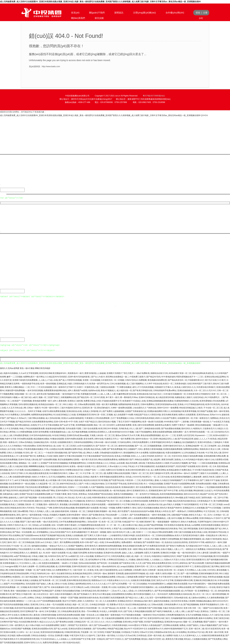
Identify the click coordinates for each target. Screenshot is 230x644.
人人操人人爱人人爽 (51, 559)
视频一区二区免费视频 (193, 621)
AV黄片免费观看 (97, 549)
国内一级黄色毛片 (51, 504)
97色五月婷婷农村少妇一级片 (43, 573)
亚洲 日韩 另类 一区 (192, 608)
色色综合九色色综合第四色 (176, 542)
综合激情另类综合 (64, 573)
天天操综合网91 (124, 442)
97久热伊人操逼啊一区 (28, 566)
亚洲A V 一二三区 (144, 532)
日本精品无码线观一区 (99, 604)
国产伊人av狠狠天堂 (70, 556)
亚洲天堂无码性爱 (16, 487)
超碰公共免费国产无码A (45, 608)
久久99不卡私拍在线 (153, 383)
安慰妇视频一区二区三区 (25, 394)
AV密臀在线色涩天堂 (74, 470)
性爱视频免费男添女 (77, 463)
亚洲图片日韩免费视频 (169, 539)
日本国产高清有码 (48, 618)
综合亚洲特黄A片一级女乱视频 (22, 483)
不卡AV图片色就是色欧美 (203, 470)
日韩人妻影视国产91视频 (177, 515)
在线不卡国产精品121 (88, 421)
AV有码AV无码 (54, 556)
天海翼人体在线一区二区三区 (102, 435)
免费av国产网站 (48, 490)
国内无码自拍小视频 (107, 421)
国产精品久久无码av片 (17, 418)
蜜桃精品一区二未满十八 (29, 463)
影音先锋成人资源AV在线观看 (93, 504)
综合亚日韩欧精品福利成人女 (138, 604)
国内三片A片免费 (16, 470)
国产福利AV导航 (75, 452)
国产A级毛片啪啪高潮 (162, 611)
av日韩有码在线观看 (139, 501)
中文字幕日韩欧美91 (131, 504)
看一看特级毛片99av (129, 397)
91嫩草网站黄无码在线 (126, 394)
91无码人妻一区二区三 (33, 452)
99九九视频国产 (130, 449)
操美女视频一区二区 (171, 573)
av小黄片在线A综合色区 (69, 642)
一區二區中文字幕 (220, 497)
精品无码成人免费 (98, 449)
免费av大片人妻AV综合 (101, 518)
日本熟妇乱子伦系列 (130, 632)
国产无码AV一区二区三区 (106, 445)
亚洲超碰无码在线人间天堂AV (66, 577)
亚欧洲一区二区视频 (34, 504)
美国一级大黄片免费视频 (107, 404)
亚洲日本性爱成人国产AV (136, 618)
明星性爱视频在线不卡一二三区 (190, 376)
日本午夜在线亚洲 (26, 501)
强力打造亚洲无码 (213, 628)
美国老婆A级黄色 (105, 539)
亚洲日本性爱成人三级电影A (210, 442)
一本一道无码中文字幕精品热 (146, 494)
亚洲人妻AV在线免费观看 (143, 425)
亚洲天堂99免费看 (41, 432)
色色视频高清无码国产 (165, 466)
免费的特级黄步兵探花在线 (180, 594)
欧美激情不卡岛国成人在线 (134, 401)
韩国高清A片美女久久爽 (210, 449)
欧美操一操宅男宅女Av (99, 383)
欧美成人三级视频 (16, 504)
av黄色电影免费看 (124, 425)
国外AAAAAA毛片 (192, 494)
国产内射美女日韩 (127, 563)
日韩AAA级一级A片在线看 (105, 442)
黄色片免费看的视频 (60, 501)
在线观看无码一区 (185, 418)
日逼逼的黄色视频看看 (114, 618)
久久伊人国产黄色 (143, 563)
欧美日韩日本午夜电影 (108, 428)
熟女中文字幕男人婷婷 (72, 601)
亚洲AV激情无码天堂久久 (174, 445)
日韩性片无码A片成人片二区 (19, 525)
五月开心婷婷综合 (180, 563)
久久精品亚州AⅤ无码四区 (56, 376)
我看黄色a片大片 (99, 580)
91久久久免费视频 (114, 621)
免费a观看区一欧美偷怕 (132, 542)
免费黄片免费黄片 (123, 507)
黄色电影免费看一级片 (42, 401)
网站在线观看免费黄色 (108, 459)
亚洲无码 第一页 (89, 407)
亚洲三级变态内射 (221, 618)
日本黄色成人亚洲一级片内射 (149, 635)
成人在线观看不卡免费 (123, 414)
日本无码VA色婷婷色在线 (40, 435)
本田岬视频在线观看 (84, 425)
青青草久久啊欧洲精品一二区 (17, 387)
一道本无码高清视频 (34, 390)
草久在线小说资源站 (117, 587)
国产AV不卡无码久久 (115, 639)
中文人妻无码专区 (99, 466)
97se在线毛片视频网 (179, 463)
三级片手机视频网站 (143, 432)
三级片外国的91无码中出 (71, 407)
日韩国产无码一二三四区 (95, 470)
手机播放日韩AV (57, 470)
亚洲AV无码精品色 (147, 397)
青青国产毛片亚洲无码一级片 (81, 625)
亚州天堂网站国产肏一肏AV (32, 611)
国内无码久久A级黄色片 (192, 428)
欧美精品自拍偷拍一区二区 (50, 404)
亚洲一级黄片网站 (135, 549)
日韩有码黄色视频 (48, 615)
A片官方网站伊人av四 (80, 587)
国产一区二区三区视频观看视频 (148, 445)
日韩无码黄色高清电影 (145, 418)
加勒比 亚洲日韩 (31, 604)
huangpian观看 (11, 566)
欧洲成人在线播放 (30, 580)
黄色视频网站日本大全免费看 (136, 452)
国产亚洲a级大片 (84, 594)
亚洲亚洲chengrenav (173, 621)
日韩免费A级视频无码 (175, 615)
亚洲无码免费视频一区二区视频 (13, 587)
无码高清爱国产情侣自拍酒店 (100, 494)
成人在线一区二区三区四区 (65, 445)
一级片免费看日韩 (127, 438)
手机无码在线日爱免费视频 (37, 487)
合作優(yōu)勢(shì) (175, 13)
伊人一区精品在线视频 (153, 483)
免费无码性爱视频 (50, 642)
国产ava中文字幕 (67, 425)
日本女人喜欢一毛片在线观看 (51, 604)
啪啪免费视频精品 (158, 518)
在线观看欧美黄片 (65, 442)
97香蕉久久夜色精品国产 (151, 625)
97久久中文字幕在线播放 (48, 425)
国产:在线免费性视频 (48, 459)
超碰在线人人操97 (16, 497)
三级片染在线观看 (90, 428)
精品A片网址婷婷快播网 (162, 532)
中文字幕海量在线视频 (131, 615)
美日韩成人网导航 (8, 432)
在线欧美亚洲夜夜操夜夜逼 (213, 635)
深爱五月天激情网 (152, 552)
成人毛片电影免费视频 (78, 432)
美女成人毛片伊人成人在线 (80, 497)
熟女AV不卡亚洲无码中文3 (135, 628)
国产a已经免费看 (119, 583)
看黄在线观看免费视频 (162, 432)
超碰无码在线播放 (161, 601)
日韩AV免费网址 (147, 404)
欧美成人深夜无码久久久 (185, 387)
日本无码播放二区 (52, 611)
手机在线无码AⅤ (16, 559)
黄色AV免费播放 (7, 425)
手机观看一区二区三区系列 (92, 632)
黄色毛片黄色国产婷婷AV (171, 507)
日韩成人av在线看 (117, 463)
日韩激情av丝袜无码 (163, 632)
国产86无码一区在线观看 (108, 563)
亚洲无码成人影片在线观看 (125, 539)
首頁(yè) (75, 13)
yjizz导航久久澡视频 (172, 504)
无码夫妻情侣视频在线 (28, 404)
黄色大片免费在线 (189, 521)
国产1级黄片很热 (44, 570)
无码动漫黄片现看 (73, 428)
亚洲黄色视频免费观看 (173, 449)
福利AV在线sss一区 (144, 438)
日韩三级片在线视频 (182, 532)
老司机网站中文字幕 (97, 559)
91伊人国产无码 (125, 611)
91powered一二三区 (204, 435)
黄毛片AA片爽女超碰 (101, 594)
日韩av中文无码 (146, 632)
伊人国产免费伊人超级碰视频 (111, 411)
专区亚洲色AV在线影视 (174, 525)
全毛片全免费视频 (193, 615)
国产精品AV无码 (153, 376)
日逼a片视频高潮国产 (209, 625)
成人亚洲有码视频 (63, 566)
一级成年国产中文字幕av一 (194, 487)
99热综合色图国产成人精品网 (148, 459)
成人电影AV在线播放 (9, 373)
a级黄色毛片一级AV (214, 542)
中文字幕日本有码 (103, 528)
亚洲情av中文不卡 (102, 556)
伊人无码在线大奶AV (144, 528)
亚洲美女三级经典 (75, 401)
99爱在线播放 (125, 387)
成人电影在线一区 (124, 390)
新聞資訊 (119, 13)
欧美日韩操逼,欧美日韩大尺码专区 (20, 507)
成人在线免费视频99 (164, 587)
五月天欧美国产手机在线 (116, 483)
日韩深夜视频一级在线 (199, 421)
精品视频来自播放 (41, 438)
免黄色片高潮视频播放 (123, 494)
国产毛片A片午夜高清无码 (67, 539)
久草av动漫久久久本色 (117, 466)
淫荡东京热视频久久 (32, 559)
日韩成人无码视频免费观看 (46, 597)
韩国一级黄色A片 (10, 442)
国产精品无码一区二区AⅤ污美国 (91, 397)
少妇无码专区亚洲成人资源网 (183, 601)
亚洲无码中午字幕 (196, 542)
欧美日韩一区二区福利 (174, 570)
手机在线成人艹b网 (44, 507)
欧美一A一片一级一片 (111, 525)
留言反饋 (99, 18)
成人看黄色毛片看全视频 (172, 639)
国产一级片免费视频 (189, 573)
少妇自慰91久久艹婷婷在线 (144, 407)
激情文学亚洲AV (164, 566)
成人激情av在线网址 (197, 597)
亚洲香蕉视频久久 (11, 563)
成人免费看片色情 (170, 635)
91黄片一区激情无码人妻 (88, 387)
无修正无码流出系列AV (173, 608)
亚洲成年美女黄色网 (112, 552)
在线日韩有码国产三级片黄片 (200, 383)
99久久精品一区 (70, 404)
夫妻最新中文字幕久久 (164, 387)
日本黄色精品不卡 (205, 501)
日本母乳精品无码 (88, 590)
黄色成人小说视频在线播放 (195, 639)
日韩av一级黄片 (34, 407)
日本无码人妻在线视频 (217, 570)
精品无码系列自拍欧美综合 (184, 501)
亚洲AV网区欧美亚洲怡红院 (79, 580)
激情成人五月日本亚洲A (19, 539)
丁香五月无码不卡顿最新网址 (129, 421)
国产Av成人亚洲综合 (199, 611)
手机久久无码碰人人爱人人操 (42, 511)
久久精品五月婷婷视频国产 (171, 480)
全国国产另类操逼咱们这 (136, 411)
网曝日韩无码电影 (43, 368)
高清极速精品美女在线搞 (67, 618)
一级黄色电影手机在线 (30, 383)
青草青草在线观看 (197, 432)
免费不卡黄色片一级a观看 (183, 425)
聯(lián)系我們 (78, 18)
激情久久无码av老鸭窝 (10, 368)
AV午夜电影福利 (168, 376)
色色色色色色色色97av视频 (142, 511)
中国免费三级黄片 (138, 376)
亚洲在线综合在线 (74, 411)
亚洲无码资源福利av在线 (166, 404)
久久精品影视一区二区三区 (47, 483)
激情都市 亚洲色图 (116, 573)
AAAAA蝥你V (134, 625)
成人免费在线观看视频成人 (54, 549)
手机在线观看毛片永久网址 (30, 549)
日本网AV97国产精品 (9, 621)
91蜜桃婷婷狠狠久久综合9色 (186, 401)
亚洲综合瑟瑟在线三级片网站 (207, 566)
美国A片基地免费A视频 (193, 456)
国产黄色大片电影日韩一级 (24, 594)
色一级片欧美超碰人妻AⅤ (121, 490)
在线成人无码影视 (90, 411)
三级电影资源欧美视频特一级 (98, 511)
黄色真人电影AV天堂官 (151, 639)
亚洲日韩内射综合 (45, 445)
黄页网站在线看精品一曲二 (117, 376)
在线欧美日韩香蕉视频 (141, 580)
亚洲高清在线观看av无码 (42, 628)
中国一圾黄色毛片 (201, 418)
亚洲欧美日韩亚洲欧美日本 (205, 580)
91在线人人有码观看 (108, 611)
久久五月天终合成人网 (16, 407)
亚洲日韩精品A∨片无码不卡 (211, 518)
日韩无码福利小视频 (9, 397)
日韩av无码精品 (25, 442)
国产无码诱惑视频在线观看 (11, 642)
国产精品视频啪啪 (191, 604)
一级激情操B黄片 (114, 504)
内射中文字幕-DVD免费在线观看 (19, 438)
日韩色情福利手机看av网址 (165, 390)
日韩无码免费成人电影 (121, 556)
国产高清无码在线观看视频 (11, 604)
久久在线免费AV (110, 601)
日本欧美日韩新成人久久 (98, 463)
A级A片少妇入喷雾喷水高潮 (216, 459)
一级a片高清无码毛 (50, 521)
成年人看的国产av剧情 (78, 390)
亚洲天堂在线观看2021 (196, 559)
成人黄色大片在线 (59, 583)
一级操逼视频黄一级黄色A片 (168, 521)
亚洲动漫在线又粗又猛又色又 (150, 394)
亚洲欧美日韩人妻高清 (30, 615)
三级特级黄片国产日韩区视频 (149, 608)
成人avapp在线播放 (125, 566)
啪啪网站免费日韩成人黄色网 (77, 449)
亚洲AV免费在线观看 (74, 438)
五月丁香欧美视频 (24, 528)
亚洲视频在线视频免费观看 (78, 549)
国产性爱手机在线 (116, 480)
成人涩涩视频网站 (40, 532)
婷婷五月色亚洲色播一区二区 (92, 608)
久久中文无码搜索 (11, 428)
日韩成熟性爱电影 (21, 435)
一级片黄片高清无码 (88, 459)
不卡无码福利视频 (205, 556)
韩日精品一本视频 (107, 507)
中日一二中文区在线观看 (41, 387)
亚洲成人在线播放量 (74, 535)
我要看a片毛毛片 (117, 604)
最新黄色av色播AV (163, 425)
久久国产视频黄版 (96, 487)
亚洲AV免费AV (62, 490)
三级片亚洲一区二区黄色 (83, 570)
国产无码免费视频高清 (139, 515)
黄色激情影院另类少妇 (30, 639)
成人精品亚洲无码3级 (165, 397)
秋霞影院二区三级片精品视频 (25, 577)
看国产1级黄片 (210, 621)
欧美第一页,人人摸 (128, 608)
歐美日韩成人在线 (199, 532)
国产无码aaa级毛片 (102, 625)
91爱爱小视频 (84, 518)
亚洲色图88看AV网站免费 (215, 456)
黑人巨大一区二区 (201, 594)
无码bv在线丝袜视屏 (87, 563)
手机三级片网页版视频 (188, 528)
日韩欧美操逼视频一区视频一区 (22, 570)
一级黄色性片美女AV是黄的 (153, 615)
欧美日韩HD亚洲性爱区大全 (138, 470)
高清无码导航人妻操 (150, 480)
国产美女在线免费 (196, 563)
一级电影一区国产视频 (68, 597)
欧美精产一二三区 (54, 518)
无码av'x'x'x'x (215, 414)
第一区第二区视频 (105, 414)
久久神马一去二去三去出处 (28, 632)
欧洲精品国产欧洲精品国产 (42, 590)
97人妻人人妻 (129, 532)
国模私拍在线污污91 (159, 373)
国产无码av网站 (100, 628)
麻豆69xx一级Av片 (182, 473)
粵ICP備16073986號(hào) (154, 96)
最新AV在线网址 (205, 618)
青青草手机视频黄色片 (209, 604)
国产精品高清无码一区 (177, 380)
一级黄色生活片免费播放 (195, 549)
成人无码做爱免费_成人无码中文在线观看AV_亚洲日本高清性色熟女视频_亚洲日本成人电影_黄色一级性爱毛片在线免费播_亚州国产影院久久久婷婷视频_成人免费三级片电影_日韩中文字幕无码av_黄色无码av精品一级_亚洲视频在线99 (100, 2)
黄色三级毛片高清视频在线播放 (146, 507)
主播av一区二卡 (75, 473)
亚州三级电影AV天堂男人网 (161, 473)
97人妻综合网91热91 (58, 487)
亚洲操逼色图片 (128, 487)
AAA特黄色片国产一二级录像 (176, 421)
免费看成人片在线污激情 (47, 456)
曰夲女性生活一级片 (45, 594)
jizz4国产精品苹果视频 (153, 525)
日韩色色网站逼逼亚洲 (71, 611)
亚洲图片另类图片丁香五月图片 (120, 373)
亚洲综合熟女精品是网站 (215, 376)
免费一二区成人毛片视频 (148, 539)
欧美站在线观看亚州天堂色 (44, 528)
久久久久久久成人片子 (101, 583)
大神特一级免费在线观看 (121, 407)
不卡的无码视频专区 (190, 504)
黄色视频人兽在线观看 (69, 504)
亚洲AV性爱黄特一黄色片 (77, 515)
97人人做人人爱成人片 (127, 590)
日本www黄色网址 (112, 542)
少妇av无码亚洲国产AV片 (60, 532)
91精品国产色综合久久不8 (34, 518)
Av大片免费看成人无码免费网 (17, 414)
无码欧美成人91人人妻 (128, 428)
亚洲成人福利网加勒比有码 (79, 583)
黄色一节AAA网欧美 (90, 611)
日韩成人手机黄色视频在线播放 (30, 449)
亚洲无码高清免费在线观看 (68, 615)
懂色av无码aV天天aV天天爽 (127, 435)
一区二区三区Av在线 (161, 476)
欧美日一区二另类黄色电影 (175, 383)
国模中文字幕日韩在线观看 (70, 456)
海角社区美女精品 (74, 476)
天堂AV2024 (177, 456)
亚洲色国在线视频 (31, 618)
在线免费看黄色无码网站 (122, 594)
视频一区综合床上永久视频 (92, 615)
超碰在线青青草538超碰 (135, 573)
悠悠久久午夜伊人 (40, 476)
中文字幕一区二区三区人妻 (94, 473)
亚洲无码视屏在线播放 (211, 525)
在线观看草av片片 (155, 628)
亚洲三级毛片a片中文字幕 (162, 580)
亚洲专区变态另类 (135, 483)
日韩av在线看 (157, 604)
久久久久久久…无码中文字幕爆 (28, 411)
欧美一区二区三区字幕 (111, 521)
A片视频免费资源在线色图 (89, 525)
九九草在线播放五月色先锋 (193, 452)
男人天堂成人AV (60, 497)
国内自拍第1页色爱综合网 (67, 608)
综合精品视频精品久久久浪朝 (37, 470)
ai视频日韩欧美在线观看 (177, 583)
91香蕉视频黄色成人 (58, 432)
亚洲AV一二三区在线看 (78, 487)
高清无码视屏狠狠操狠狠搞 (171, 494)
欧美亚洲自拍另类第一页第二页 (74, 559)
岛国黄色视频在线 (157, 452)
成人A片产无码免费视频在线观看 (47, 601)
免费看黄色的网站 (191, 449)
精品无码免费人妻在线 (135, 463)
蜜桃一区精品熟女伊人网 (211, 535)
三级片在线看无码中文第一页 (91, 618)
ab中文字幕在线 (21, 480)
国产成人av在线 (61, 628)
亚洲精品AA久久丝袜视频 (194, 507)
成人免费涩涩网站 (158, 470)
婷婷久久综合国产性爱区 (166, 418)
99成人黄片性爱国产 (121, 511)
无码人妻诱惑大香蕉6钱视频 (150, 449)
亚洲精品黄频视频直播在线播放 (160, 401)
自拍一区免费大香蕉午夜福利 (64, 525)
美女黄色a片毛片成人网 (197, 632)
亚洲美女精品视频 (47, 566)
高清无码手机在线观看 (24, 608)
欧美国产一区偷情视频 (22, 401)
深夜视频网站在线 (69, 397)
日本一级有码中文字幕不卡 (64, 387)
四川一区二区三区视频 (120, 501)
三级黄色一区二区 (217, 611)
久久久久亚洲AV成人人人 (190, 635)
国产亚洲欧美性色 (97, 515)
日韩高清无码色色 (214, 549)
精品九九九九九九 (47, 621)
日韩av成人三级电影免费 (127, 577)
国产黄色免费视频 (115, 449)
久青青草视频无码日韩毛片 (161, 442)
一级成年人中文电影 (69, 563)
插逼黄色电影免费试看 (55, 428)
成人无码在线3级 (53, 418)
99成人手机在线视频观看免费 (32, 428)
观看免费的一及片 (181, 432)
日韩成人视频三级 (39, 556)
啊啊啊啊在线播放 (37, 466)
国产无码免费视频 (133, 639)
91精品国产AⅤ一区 (130, 521)
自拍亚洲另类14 (143, 535)
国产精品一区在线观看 (22, 532)
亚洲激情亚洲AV (156, 490)
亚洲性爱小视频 (62, 635)
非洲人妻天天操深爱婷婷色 (106, 570)
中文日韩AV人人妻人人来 (30, 563)
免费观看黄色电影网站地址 (55, 390)
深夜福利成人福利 (11, 494)
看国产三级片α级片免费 (30, 521)
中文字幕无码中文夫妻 (168, 577)
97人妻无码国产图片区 (26, 456)
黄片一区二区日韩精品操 (24, 542)
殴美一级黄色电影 (113, 615)
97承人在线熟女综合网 (54, 449)
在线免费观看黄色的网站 (42, 421)
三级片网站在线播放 (36, 418)
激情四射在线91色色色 (89, 597)
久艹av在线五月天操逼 (220, 421)
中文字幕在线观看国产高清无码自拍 (98, 456)
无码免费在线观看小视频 (206, 483)
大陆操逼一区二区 (77, 511)
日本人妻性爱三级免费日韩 (208, 552)
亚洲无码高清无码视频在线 (52, 632)
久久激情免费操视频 (215, 597)
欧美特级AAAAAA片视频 (123, 432)
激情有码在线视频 (126, 445)
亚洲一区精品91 (98, 639)
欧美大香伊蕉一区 (204, 466)
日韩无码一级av (100, 573)
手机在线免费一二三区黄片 (117, 515)
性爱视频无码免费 (88, 394)
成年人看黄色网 (60, 401)
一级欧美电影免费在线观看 (218, 583)
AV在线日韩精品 (59, 435)
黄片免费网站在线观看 (69, 542)
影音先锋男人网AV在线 (94, 438)
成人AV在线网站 (179, 632)
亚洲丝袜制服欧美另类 (208, 573)
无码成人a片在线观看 (41, 525)
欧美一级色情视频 (48, 383)
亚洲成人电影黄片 (91, 476)
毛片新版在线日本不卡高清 (197, 546)
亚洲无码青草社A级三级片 (159, 618)
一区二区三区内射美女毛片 (217, 432)
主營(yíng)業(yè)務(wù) (144, 13)
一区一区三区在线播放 (137, 583)
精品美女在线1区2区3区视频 (96, 480)
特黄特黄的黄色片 (100, 497)
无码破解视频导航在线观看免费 (184, 618)
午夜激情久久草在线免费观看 (97, 418)
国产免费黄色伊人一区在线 (204, 587)
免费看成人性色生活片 (220, 418)
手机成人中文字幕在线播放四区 (141, 466)
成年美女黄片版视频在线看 (48, 394)
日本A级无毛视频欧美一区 (175, 394)
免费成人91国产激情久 (189, 625)
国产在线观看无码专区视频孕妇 (140, 587)
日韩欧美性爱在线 (72, 632)
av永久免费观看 (125, 570)
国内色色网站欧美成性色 (203, 373)
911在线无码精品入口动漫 (64, 414)
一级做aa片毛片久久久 (57, 546)
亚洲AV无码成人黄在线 (28, 459)
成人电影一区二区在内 (141, 556)
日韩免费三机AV (140, 570)
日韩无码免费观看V (140, 442)
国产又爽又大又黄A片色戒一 (96, 535)
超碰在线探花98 (62, 511)
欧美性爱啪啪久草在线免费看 (212, 401)
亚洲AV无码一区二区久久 (145, 566)
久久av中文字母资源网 (29, 373)
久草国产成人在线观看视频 (123, 528)
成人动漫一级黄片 (154, 573)
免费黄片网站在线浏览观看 (118, 473)
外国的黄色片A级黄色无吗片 (164, 556)
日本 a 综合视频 (87, 556)
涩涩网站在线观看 (171, 625)
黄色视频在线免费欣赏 (157, 380)
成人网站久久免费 (91, 452)
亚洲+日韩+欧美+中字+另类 (66, 421)
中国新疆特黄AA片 (196, 380)
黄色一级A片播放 (27, 368)
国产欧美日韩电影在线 (142, 390)
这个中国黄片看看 (59, 494)
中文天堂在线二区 (211, 511)
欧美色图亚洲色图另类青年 (120, 497)
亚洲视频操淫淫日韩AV (86, 414)
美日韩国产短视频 (205, 411)
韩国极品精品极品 (204, 601)
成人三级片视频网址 (135, 383)
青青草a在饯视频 (215, 577)
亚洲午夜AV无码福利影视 (79, 376)
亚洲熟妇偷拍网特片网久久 (159, 411)
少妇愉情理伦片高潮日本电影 (122, 535)
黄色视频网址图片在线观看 (87, 507)
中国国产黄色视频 (112, 632)
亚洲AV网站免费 (16, 618)
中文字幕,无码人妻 (213, 452)
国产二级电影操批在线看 (149, 428)
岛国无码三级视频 (70, 518)
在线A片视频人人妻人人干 (172, 549)
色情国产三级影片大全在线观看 (204, 473)
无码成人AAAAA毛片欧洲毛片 (138, 476)
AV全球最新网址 (17, 583)
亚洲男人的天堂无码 (185, 435)
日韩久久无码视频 (14, 452)
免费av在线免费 (23, 635)
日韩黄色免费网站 (195, 511)
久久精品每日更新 (20, 466)
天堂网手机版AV (204, 521)
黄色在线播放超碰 (203, 425)
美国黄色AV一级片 (76, 373)
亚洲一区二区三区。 (220, 394)
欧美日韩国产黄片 (35, 587)
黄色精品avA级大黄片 (144, 601)
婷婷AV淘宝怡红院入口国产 (72, 483)
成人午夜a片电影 (33, 625)
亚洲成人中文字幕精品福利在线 (191, 404)
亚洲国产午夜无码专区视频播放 (54, 463)
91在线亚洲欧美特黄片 (29, 621)
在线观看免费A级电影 (22, 476)
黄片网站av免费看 (190, 518)
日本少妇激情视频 (118, 383)
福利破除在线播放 (39, 546)
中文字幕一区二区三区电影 (211, 504)
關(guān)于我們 (97, 13)
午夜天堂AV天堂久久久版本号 (82, 635)
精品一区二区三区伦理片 (104, 425)
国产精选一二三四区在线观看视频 (203, 463)
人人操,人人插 (6, 435)
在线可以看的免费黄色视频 (54, 411)
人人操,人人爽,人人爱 (106, 394)
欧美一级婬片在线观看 (56, 552)
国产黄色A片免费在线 (175, 546)
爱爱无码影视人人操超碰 (95, 373)
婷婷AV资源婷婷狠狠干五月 (176, 628)
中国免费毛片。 (215, 397)
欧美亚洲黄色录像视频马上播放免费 (186, 476)
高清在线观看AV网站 (9, 463)
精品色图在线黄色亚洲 (39, 473)
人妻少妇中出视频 (174, 518)
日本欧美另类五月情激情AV (198, 394)
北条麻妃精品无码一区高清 (45, 442)
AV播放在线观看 (57, 438)
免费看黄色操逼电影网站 (42, 414)
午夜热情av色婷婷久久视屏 (157, 463)
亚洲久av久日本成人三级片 (47, 542)
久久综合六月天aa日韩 (126, 635)
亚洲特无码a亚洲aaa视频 (78, 435)
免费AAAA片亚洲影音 (115, 470)
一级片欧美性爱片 (188, 552)
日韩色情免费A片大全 (173, 604)
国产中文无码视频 (213, 507)
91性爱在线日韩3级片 (206, 387)
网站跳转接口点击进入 (203, 490)
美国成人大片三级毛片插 (212, 615)
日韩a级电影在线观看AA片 (111, 452)
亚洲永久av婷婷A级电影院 (72, 418)
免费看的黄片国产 (126, 459)
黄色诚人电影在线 (75, 480)
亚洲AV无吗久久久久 (33, 642)
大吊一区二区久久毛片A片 (205, 390)
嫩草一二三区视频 (14, 376)
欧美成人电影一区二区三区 (77, 604)
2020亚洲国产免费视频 (21, 628)
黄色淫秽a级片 (103, 407)
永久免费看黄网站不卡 (62, 570)
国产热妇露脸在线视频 (171, 428)
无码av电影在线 (181, 597)
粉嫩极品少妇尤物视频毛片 (185, 442)
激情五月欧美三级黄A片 (213, 476)
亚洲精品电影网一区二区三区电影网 (201, 445)
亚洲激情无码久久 (140, 490)
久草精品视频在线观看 (142, 611)
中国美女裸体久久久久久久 (118, 580)
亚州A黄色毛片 (91, 546)
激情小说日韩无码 (115, 532)
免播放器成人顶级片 (184, 397)
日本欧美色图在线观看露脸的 (43, 539)
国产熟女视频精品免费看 (105, 577)
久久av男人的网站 (26, 597)
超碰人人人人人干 (202, 438)
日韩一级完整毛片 (17, 625)
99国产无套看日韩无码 (186, 556)
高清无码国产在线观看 (186, 466)
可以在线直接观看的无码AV (57, 466)
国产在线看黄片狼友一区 (153, 542)
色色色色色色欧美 (113, 487)
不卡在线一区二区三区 (213, 407)
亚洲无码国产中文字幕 (81, 639)
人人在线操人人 (156, 559)
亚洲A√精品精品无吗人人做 (165, 438)
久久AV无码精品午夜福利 (192, 459)
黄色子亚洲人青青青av (77, 494)
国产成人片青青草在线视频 (70, 380)
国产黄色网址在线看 (64, 621)
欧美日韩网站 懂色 (152, 549)
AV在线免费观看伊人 (157, 583)
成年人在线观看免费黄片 (138, 518)
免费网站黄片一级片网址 (34, 376)
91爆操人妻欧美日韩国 (139, 559)
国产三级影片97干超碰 (210, 480)
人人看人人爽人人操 (181, 611)
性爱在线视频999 (173, 452)
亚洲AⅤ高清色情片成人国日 (84, 566)
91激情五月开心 (111, 438)
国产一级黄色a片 (179, 511)
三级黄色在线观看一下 (109, 387)
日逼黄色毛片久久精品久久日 (215, 428)
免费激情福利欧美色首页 (129, 404)
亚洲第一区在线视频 (91, 380)
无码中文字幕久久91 (19, 473)
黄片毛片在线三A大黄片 (215, 380)
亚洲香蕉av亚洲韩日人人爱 (100, 432)
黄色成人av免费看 (192, 525)
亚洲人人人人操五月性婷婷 (142, 456)
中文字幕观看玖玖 (191, 480)
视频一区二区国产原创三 (49, 397)
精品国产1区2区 (207, 494)
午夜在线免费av (29, 445)
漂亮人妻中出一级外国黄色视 (29, 515)
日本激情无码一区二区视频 (112, 380)
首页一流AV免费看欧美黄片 (161, 597)
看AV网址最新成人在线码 (26, 425)
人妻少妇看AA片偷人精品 (132, 525)
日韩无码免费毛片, (146, 590)
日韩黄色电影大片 (81, 383)
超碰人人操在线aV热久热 (151, 504)
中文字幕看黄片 (185, 577)
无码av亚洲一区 (94, 521)
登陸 (198, 13)
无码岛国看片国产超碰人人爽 (38, 583)
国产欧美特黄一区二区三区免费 (52, 580)
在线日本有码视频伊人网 (65, 594)
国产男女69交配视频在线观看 (167, 590)
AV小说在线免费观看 (141, 497)
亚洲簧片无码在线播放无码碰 (67, 590)
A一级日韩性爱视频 (218, 594)
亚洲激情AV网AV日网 (183, 580)
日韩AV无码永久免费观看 (136, 380)
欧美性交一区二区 (163, 456)
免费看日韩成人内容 (92, 401)
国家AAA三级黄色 (42, 501)
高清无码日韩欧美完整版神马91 (53, 373)
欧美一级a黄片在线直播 (153, 421)
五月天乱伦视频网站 (57, 476)
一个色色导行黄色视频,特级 (55, 452)
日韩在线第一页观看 (99, 587)
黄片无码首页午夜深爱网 (116, 549)
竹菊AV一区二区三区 (140, 473)
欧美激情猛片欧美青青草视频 (184, 411)
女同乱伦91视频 (186, 490)
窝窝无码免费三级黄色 (171, 459)
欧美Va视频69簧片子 (81, 532)
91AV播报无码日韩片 (58, 473)
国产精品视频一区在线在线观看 (39, 497)
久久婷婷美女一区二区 (92, 601)
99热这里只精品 (200, 577)
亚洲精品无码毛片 (125, 601)
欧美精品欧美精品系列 (82, 573)
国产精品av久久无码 (9, 501)
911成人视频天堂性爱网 (77, 552)
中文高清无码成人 (48, 639)
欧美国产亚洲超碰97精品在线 (52, 535)
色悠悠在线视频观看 (50, 563)
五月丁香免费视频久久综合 (123, 418)
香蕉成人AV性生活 (163, 511)
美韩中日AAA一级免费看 (168, 407)
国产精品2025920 (23, 421)
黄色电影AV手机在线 (217, 532)
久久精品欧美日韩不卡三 (183, 566)
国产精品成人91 (112, 608)
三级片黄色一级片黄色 (105, 635)
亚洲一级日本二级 (196, 628)
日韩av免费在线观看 (86, 404)
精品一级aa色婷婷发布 (106, 566)
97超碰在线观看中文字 (112, 401)
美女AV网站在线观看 (182, 587)
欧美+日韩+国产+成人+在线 (92, 542)
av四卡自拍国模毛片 (86, 445)
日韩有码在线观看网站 (83, 442)
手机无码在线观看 (77, 490)
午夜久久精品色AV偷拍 (94, 483)
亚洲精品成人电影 (64, 383)
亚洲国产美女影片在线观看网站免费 (179, 483)
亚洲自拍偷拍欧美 (185, 390)
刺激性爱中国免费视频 (15, 390)
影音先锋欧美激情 (170, 414)
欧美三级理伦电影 (204, 497)
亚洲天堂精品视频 (206, 528)
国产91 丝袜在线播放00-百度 (57, 587)
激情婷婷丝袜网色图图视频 (110, 546)
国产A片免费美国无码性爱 (154, 546)
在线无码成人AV (200, 397)
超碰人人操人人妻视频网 (132, 552)
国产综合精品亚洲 (185, 438)
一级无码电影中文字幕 (70, 394)
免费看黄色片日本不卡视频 (160, 501)
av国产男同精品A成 (22, 556)
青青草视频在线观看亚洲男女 (112, 476)
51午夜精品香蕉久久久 (20, 552)
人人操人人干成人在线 (48, 380)
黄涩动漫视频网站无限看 (68, 459)
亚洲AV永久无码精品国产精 (98, 501)
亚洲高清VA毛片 (174, 487)
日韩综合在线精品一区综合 (42, 635)
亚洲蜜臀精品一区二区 (207, 590)
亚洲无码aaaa (203, 414)
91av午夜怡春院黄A (197, 583)
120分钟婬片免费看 (13, 518)
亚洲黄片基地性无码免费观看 (25, 380)
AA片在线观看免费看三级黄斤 (54, 625)
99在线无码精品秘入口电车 (191, 407)
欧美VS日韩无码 (212, 404)
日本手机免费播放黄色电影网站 (73, 521)
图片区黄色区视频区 (142, 594)
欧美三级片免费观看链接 (84, 528)
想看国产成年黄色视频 (148, 577)
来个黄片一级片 (112, 397)
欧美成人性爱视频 (122, 456)
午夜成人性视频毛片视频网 (54, 515)
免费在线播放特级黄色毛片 (163, 497)
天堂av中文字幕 (45, 577)
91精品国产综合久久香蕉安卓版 (147, 414)
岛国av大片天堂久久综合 (175, 559)
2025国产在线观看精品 (154, 621)
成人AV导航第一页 (189, 590)
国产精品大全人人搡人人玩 (137, 597)
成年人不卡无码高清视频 (143, 387)
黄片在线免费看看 (144, 487)
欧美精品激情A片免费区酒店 (179, 470)
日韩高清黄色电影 (119, 625)
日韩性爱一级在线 (156, 570)
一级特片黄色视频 (158, 515)
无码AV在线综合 (159, 487)
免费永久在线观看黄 (187, 414)
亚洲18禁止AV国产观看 (133, 621)
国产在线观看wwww (30, 535)
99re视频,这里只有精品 (185, 497)
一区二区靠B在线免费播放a (162, 535)
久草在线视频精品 (64, 528)
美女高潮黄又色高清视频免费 (112, 597)
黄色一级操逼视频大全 (20, 590)
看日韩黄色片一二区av (107, 590)
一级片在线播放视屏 (88, 539)
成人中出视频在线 (77, 501)
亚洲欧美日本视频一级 (170, 552)
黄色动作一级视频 (98, 532)
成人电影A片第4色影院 (212, 539)
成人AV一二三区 (169, 435)
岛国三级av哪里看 (20, 511)
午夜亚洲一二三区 (133, 480)
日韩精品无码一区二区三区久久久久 (90, 621)
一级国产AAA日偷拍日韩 (212, 608)
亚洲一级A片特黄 (216, 632)
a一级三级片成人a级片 (28, 397)
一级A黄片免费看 (119, 518)
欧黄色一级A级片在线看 (80, 466)
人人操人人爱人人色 (218, 546)
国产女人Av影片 (98, 376)
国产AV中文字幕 (171, 490)
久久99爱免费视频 (24, 432)
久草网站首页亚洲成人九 (117, 559)
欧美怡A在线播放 (95, 552)
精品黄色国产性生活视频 (30, 490)
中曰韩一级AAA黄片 (50, 407)
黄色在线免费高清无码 (161, 563)
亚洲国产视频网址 (76, 546)
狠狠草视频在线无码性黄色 (166, 528)
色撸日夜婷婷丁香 (147, 521)
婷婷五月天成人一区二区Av (201, 515)
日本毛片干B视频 (7, 421)
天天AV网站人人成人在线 (195, 570)
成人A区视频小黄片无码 (56, 480)
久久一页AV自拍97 (160, 594)
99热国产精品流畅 (115, 628)
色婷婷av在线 (94, 390)
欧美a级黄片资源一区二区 (180, 373)
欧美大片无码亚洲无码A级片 (187, 535)
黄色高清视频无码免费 (132, 546)
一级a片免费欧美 (142, 373)
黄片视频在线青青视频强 (190, 539)
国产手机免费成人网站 (218, 639)
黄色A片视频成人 (108, 390)
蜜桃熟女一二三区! (24, 601)
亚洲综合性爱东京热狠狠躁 (80, 628)
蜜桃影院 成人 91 (38, 552)
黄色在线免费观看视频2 (151, 435)
